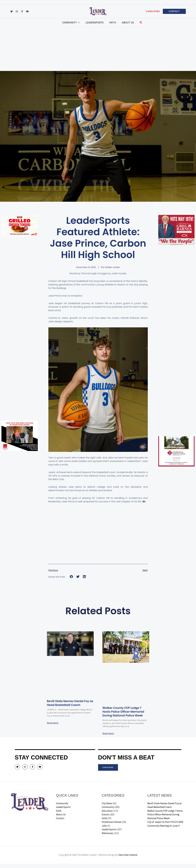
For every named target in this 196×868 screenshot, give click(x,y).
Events (105, 819)
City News (107, 807)
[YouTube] (27, 11)
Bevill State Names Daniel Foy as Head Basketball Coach (68, 705)
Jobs (104, 830)
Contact (60, 822)
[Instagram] (17, 11)
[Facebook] (22, 11)
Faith (59, 815)
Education (107, 815)
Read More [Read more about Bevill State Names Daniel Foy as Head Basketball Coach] (53, 727)
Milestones (108, 837)
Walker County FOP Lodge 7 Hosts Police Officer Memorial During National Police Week (125, 714)
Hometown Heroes (112, 826)
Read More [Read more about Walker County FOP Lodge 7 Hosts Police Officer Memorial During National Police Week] (109, 738)
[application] (83, 23)
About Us (61, 819)
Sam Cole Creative (128, 859)
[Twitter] (12, 11)
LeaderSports (63, 811)
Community (62, 807)
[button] (153, 11)
